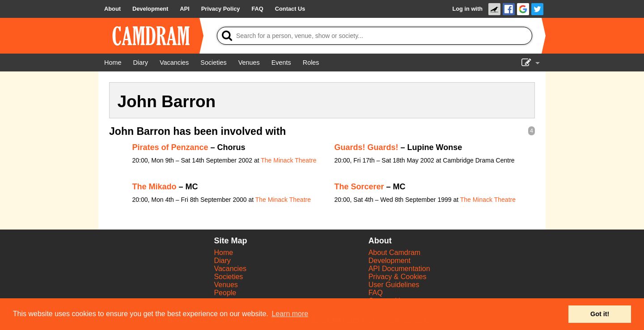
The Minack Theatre (288, 160)
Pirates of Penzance (170, 147)
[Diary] (140, 63)
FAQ (376, 293)
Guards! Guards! (366, 147)
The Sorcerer (359, 187)
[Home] (113, 63)
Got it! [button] (600, 314)
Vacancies (230, 269)
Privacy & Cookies (398, 277)
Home (223, 253)
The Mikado (155, 187)
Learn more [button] (290, 314)
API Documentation (399, 269)
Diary (222, 261)
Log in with (467, 9)
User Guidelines (394, 285)
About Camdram (395, 253)
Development (390, 261)
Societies (228, 277)
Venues (226, 285)
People (225, 293)
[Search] (375, 36)
